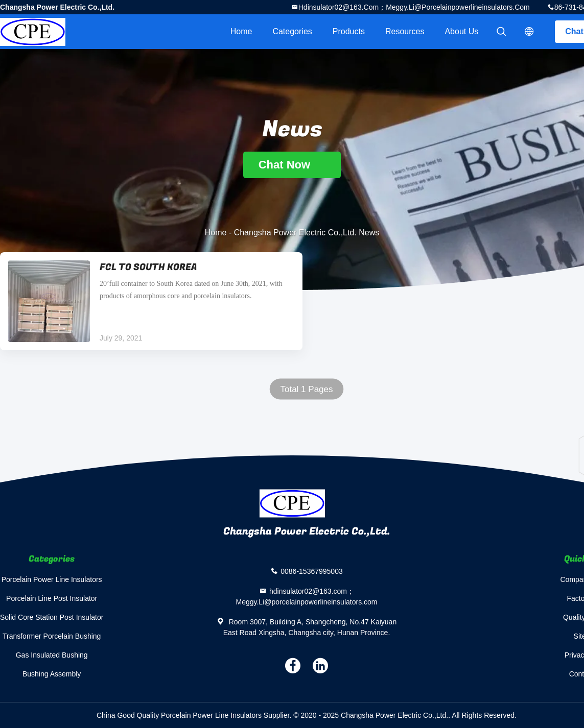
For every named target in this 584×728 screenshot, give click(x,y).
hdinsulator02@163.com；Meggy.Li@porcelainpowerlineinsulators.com (414, 7)
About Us (461, 31)
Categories (292, 31)
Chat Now (292, 165)
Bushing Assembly (52, 674)
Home (241, 31)
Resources (405, 31)
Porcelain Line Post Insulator (52, 598)
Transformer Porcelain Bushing (52, 636)
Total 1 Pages (306, 389)
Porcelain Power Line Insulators (52, 579)
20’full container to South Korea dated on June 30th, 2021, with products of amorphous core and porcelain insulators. (191, 290)
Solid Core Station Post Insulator (52, 617)
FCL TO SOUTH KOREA (148, 267)
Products (349, 31)
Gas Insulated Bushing (52, 655)
